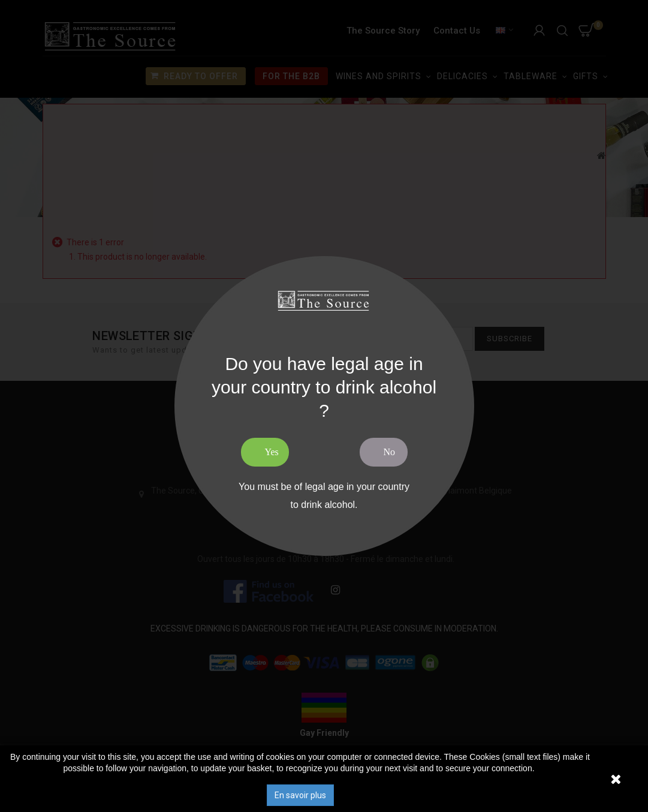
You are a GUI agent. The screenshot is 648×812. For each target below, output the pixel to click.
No (390, 452)
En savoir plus (300, 795)
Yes (272, 452)
